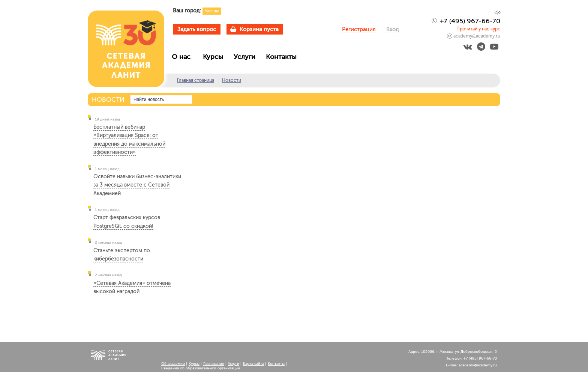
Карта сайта (253, 364)
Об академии (173, 364)
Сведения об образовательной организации (201, 368)
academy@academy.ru (477, 36)
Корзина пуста (259, 29)
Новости (232, 80)
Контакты (283, 57)
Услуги (246, 57)
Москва (212, 11)
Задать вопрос (197, 29)
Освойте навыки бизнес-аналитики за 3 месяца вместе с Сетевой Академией (137, 185)
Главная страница (196, 80)
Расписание (214, 364)
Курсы (215, 57)
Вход (393, 29)
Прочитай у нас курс (478, 29)
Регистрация (359, 29)
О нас (184, 57)
